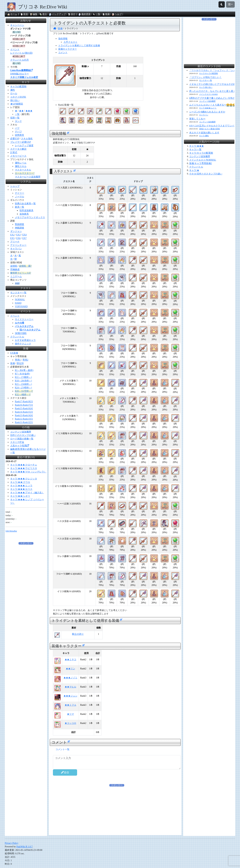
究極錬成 (15, 269)
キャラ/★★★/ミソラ (21, 486)
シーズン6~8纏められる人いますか (207, 112)
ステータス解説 (18, 149)
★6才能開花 (17, 104)
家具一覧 (20, 207)
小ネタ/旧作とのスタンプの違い (206, 174)
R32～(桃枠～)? (23, 395)
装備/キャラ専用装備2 (201, 163)
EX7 (24, 238)
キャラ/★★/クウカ (20, 482)
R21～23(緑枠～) (23, 384)
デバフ (18, 132)
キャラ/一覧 (195, 149)
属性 (13, 90)
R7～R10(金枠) (22, 374)
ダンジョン (16, 231)
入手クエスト (70, 42)
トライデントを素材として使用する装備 (79, 46)
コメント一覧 (63, 749)
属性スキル (21, 166)
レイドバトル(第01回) (21, 53)
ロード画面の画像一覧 (22, 439)
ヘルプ (117, 14)
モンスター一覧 (18, 293)
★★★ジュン (70, 696)
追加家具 (24, 214)
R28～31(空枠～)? (24, 391)
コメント (63, 52)
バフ (17, 128)
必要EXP (15, 139)
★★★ (29, 111)
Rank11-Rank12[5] (24, 422)
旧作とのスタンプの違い (23, 435)
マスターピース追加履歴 (28, 177)
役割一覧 (15, 118)
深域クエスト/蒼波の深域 (209, 129)
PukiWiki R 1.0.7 (24, 847)
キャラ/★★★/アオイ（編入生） (27, 493)
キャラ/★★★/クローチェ (24, 465)
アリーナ (15, 242)
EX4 (24, 235)
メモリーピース (18, 156)
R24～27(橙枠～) (23, 388)
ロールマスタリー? (25, 173)
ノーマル (20, 197)
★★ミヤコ (70, 660)
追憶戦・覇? (25, 266)
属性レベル (21, 163)
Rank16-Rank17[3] (24, 405)
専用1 (18, 360)
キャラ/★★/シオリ (20, 496)
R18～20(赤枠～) (23, 381)
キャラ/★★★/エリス (21, 489)
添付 (72, 14)
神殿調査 (20, 228)
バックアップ (57, 14)
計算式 (14, 152)
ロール (14, 93)
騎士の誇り (78, 634)
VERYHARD (21, 306)
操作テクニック (23, 344)
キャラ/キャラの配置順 (208, 73)
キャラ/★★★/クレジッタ (24, 479)
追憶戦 (14, 266)
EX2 (12, 235)
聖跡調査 (20, 224)
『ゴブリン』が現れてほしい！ (205, 77)
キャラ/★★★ (196, 146)
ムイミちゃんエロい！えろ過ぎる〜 (213, 105)
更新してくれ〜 (197, 119)
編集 (34, 14)
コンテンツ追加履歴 (21, 432)
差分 (43, 14)
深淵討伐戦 (21, 333)
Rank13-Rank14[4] (24, 415)
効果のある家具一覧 (25, 204)
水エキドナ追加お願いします (204, 133)
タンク (18, 121)
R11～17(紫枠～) (23, 377)
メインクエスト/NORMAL (203, 160)
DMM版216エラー (20, 74)
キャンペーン (17, 25)
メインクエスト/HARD (208, 94)
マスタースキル (23, 170)
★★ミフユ (70, 705)
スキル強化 (27, 139)
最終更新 (85, 14)
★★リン (70, 669)
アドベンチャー (18, 245)
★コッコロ (70, 723)
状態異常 (20, 135)
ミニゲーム (16, 276)
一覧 (96, 14)
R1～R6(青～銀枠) (24, 370)
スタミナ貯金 (17, 442)
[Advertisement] (117, 810)
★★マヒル (70, 687)
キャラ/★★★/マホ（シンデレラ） (28, 472)
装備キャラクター (67, 49)
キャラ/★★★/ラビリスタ (24, 468)
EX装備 (14, 353)
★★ (21, 111)
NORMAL (20, 300)
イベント (15, 49)
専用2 (25, 360)
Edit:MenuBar (11, 531)
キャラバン (16, 249)
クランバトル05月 (20, 60)
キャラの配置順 (18, 87)
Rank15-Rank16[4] (24, 408)
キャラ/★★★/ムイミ (208, 108)
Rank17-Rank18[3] (24, 402)
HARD (18, 303)
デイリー (20, 193)
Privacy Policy (12, 843)
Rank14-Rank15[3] (24, 412)
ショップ (15, 186)
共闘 (17, 283)
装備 (13, 363)
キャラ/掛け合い (206, 87)
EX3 (19, 235)
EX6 (19, 238)
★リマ (70, 714)
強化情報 (63, 39)
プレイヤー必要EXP (21, 142)
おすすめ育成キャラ (25, 340)
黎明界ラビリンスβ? (21, 273)
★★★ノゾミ (70, 678)
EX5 (12, 238)
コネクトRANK (18, 97)
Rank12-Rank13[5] (24, 419)
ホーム (12, 14)
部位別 (20, 363)
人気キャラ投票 (20, 446)
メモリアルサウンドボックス (30, 217)
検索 (106, 14)
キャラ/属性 (204, 136)
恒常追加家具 (26, 210)
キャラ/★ (194, 170)
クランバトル (17, 337)
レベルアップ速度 (24, 146)
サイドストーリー (24, 319)
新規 (24, 14)
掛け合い (15, 100)
